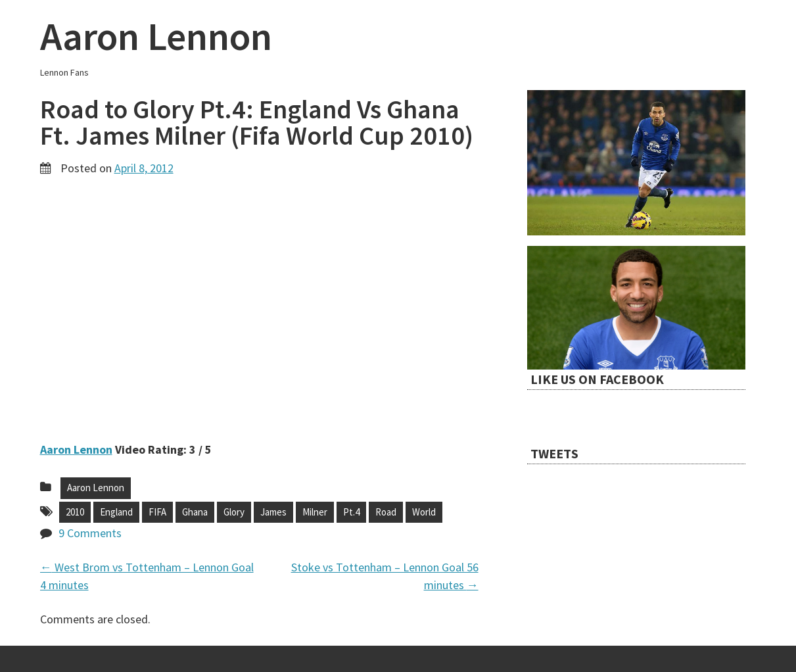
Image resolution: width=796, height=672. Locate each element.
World (424, 512)
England (116, 512)
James (273, 512)
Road (386, 512)
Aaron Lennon (156, 36)
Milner (315, 512)
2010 (75, 512)
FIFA (157, 512)
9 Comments (90, 533)
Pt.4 (351, 512)
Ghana (195, 512)
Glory (234, 512)
